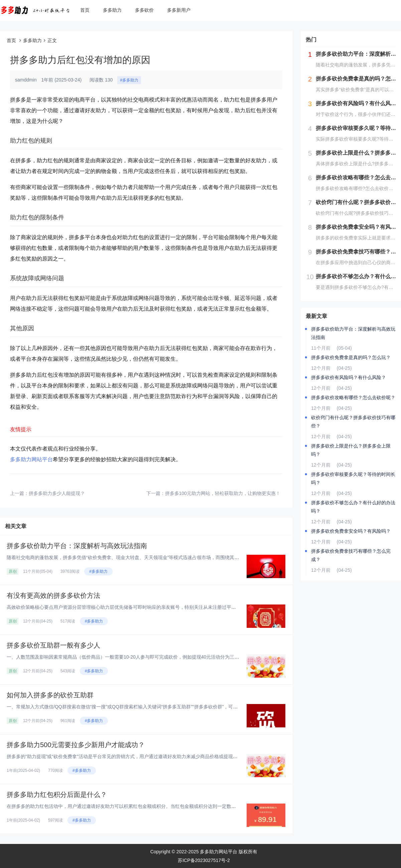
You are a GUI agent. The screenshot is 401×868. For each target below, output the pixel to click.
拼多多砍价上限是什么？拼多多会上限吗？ (351, 450)
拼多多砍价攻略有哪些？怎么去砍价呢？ (353, 397)
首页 (85, 10)
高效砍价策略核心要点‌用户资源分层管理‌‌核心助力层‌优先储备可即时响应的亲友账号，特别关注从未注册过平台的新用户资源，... (140, 607)
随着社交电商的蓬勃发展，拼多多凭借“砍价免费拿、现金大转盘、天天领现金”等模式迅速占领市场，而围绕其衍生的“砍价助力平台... (144, 557)
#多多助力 (129, 80)
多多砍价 (144, 10)
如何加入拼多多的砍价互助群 (50, 695)
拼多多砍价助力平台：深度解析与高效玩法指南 (77, 546)
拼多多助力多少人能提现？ (57, 493)
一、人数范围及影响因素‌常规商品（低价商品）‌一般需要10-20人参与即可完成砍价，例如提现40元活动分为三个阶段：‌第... (134, 657)
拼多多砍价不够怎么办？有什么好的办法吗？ (353, 507)
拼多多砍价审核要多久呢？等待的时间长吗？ (353, 478)
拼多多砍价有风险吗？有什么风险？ (349, 377)
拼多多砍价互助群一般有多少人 (53, 645)
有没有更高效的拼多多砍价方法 (53, 595)
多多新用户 (179, 10)
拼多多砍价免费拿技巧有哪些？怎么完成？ (351, 555)
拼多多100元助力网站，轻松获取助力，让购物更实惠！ (223, 493)
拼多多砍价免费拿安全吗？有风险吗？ (351, 531)
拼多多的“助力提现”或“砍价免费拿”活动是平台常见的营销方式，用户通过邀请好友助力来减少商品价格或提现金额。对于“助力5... (140, 756)
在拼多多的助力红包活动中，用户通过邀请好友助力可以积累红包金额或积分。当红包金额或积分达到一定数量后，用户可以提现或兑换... (149, 806)
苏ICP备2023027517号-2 (204, 860)
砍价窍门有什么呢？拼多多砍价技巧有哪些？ (353, 422)
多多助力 (112, 10)
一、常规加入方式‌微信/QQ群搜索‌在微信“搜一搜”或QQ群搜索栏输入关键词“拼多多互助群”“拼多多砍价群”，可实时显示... (131, 707)
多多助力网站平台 (31, 459)
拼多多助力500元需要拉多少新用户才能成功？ (76, 745)
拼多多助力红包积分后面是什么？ (57, 795)
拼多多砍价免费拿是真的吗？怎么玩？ (351, 357)
